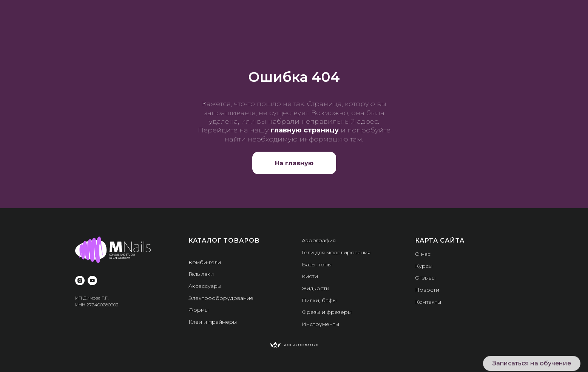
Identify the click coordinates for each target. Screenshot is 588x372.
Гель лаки (201, 274)
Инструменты (320, 324)
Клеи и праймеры (213, 322)
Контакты (428, 302)
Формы (198, 310)
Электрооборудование (221, 298)
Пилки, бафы (319, 300)
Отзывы (425, 278)
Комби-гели (205, 262)
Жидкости (316, 288)
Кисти (310, 276)
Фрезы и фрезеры (327, 312)
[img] (294, 345)
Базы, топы (317, 264)
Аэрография (319, 240)
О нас (423, 254)
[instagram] (80, 281)
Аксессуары (205, 286)
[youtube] (92, 281)
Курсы (424, 266)
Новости (427, 290)
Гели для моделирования (336, 252)
